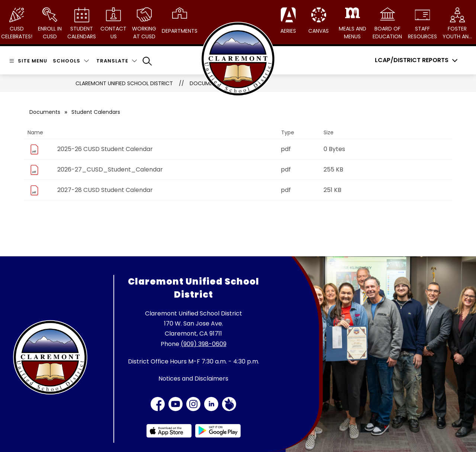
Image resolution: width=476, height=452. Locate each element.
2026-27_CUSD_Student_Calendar (110, 169)
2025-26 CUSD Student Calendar (105, 149)
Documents (45, 112)
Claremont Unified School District (124, 83)
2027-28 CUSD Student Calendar (105, 190)
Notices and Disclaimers (193, 379)
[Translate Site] (117, 61)
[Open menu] (27, 61)
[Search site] (147, 61)
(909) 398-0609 (204, 344)
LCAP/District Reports (412, 60)
